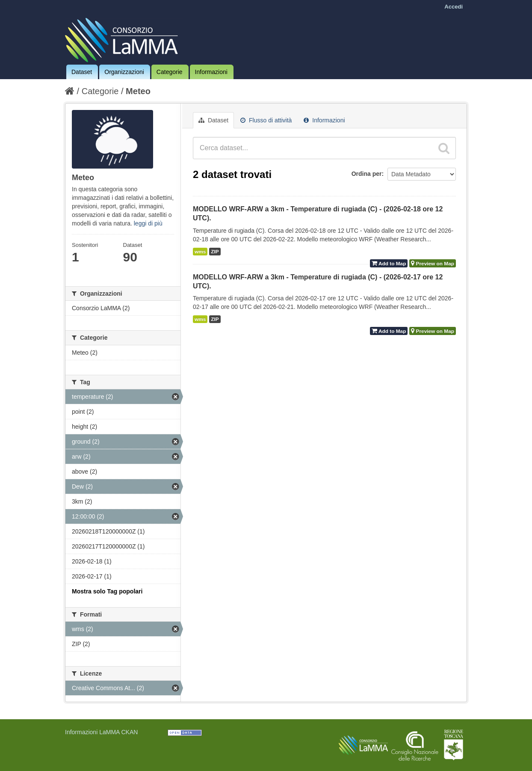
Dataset (82, 72)
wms (200, 252)
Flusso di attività (266, 120)
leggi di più (148, 223)
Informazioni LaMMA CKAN (101, 732)
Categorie (170, 72)
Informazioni (211, 72)
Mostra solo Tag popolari (107, 591)
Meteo (138, 91)
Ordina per (367, 174)
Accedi (454, 7)
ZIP (215, 252)
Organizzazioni (124, 72)
